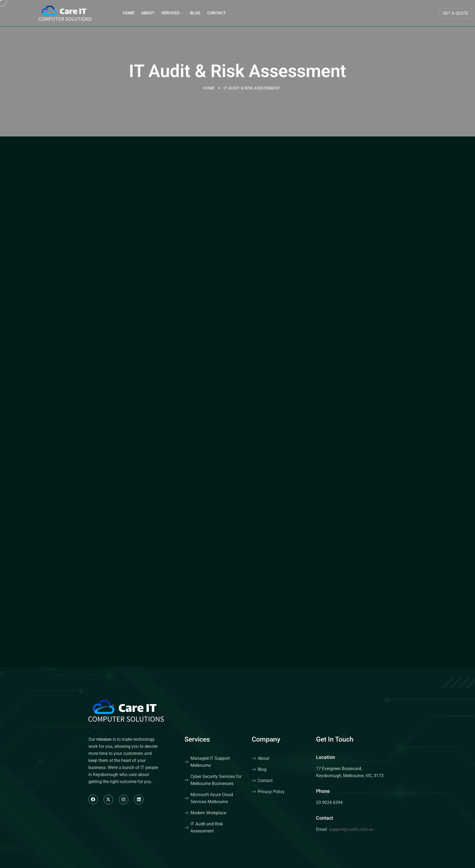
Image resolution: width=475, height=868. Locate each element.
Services (170, 13)
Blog (195, 13)
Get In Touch (335, 739)
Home (129, 13)
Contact (216, 13)
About (148, 13)
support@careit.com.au (351, 829)
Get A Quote (456, 13)
